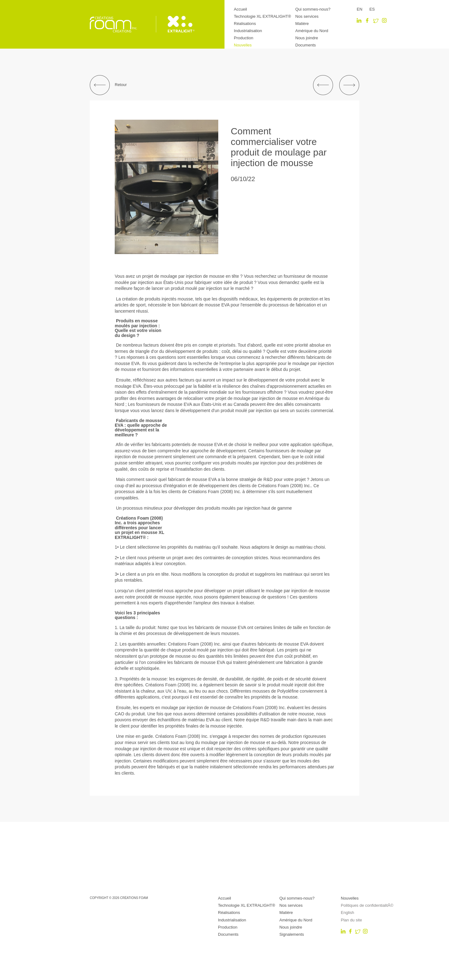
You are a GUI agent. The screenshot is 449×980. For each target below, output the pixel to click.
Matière (302, 24)
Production (244, 38)
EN (360, 9)
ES (372, 9)
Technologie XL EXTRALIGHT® (262, 16)
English (348, 913)
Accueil (240, 9)
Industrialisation (248, 31)
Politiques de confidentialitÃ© (367, 905)
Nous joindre (307, 38)
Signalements (292, 934)
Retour (108, 85)
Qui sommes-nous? (313, 9)
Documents (306, 45)
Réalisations (245, 24)
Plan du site (351, 920)
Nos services (307, 16)
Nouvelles (243, 45)
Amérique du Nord (312, 31)
